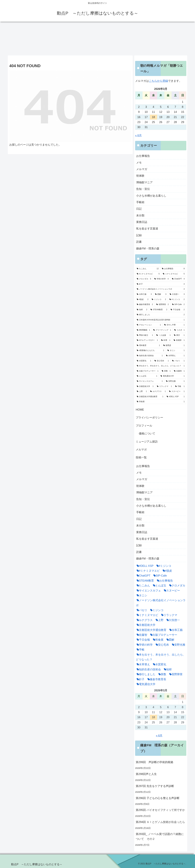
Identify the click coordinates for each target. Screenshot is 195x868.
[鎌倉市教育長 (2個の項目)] (145, 305)
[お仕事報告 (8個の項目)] (173, 269)
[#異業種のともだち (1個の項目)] (150, 351)
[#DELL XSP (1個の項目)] (176, 397)
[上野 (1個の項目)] (142, 392)
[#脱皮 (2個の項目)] (143, 300)
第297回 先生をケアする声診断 (155, 786)
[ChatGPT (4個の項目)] (178, 279)
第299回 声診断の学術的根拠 (154, 762)
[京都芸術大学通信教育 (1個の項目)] (150, 397)
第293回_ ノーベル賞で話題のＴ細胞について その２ (160, 836)
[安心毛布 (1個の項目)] (162, 361)
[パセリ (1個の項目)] (178, 361)
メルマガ (141, 450)
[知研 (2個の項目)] (142, 310)
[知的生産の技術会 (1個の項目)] (150, 356)
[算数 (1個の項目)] (166, 371)
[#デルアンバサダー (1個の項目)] (147, 340)
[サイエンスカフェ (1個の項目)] (150, 381)
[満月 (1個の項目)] (179, 335)
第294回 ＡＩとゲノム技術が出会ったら (160, 822)
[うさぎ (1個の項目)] (179, 330)
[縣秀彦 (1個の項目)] (174, 346)
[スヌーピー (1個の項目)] (177, 392)
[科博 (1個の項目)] (166, 340)
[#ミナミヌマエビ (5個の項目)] (148, 274)
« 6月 (138, 135)
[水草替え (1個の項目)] (175, 356)
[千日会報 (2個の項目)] (178, 310)
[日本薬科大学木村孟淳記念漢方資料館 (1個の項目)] (161, 320)
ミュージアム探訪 (147, 442)
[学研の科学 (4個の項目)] (161, 279)
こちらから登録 (158, 81)
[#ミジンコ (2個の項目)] (177, 300)
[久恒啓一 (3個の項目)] (177, 294)
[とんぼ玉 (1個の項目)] (147, 376)
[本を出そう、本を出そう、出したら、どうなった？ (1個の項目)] (161, 366)
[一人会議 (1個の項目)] (163, 335)
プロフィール (144, 426)
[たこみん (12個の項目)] (148, 269)
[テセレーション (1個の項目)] (149, 325)
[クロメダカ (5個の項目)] (144, 279)
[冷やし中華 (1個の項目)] (174, 325)
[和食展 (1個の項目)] (161, 402)
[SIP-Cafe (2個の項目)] (178, 305)
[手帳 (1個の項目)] (180, 386)
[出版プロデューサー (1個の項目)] (148, 371)
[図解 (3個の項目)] (161, 294)
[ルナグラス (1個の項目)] (158, 392)
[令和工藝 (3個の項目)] (144, 294)
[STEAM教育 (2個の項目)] (159, 310)
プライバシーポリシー (149, 418)
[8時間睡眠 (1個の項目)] (143, 330)
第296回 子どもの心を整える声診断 (158, 798)
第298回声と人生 (146, 774)
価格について (147, 434)
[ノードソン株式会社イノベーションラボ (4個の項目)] (161, 289)
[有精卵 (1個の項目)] (179, 340)
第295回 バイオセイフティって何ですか (160, 810)
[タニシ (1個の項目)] (176, 351)
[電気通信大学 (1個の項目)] (173, 376)
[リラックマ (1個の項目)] (164, 386)
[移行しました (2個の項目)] (161, 315)
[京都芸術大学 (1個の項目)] (145, 386)
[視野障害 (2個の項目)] (163, 305)
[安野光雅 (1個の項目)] (175, 381)
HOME (140, 410)
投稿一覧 (141, 457)
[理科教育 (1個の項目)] (148, 346)
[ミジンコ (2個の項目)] (159, 300)
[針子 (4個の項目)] (161, 284)
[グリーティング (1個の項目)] (162, 330)
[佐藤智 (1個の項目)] (179, 371)
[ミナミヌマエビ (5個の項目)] (174, 274)
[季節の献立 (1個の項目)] (145, 335)
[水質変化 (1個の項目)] (144, 361)
